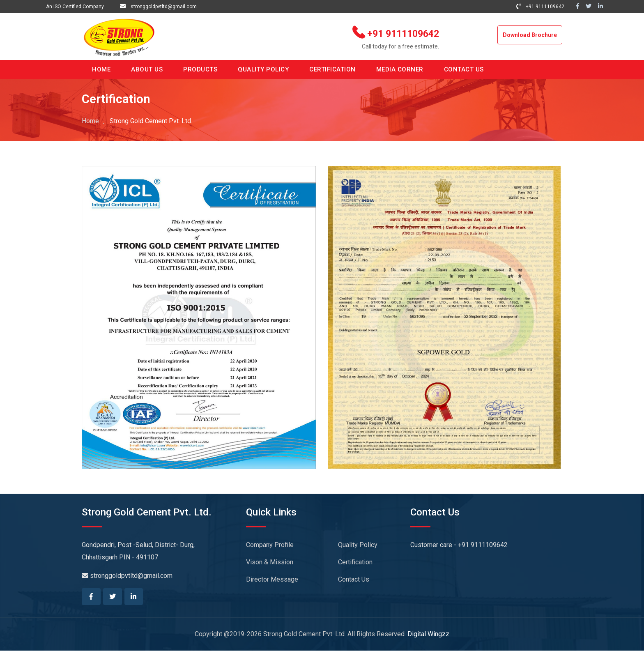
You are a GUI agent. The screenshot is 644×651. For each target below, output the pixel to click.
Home (90, 121)
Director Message (272, 579)
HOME (101, 69)
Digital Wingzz (428, 634)
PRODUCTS (200, 69)
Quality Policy (358, 545)
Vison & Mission (270, 562)
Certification (355, 562)
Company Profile (270, 545)
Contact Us (354, 579)
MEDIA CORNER (400, 69)
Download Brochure (530, 35)
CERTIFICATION (332, 69)
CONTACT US (464, 69)
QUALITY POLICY (263, 69)
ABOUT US (147, 69)
